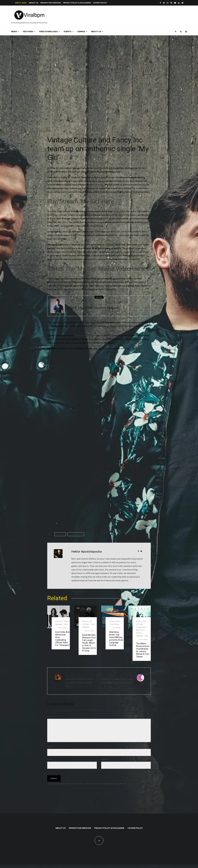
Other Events (115, 621)
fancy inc (61, 534)
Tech (146, 636)
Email (50, 763)
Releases (65, 132)
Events (68, 32)
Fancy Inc (99, 185)
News (14, 32)
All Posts (51, 132)
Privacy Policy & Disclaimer (77, 3)
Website (104, 763)
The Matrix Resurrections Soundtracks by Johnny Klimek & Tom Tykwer (143, 650)
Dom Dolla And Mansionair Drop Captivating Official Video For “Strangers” (63, 639)
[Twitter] (164, 3)
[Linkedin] (179, 3)
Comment (52, 717)
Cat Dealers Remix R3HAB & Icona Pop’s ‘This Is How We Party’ (81, 681)
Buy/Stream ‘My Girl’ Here (81, 202)
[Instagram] (168, 3)
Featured (28, 32)
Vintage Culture (76, 534)
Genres (81, 32)
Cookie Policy (100, 3)
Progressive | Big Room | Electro (141, 630)
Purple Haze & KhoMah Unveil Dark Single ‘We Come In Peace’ (117, 679)
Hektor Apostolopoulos (87, 552)
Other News (114, 624)
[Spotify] (182, 3)
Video (72, 132)
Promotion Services (51, 3)
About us (34, 3)
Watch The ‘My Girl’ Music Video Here (96, 269)
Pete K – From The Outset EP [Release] (93, 309)
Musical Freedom (83, 335)
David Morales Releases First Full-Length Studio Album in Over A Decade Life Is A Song (89, 643)
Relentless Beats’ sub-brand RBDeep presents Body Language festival (116, 639)
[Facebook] (160, 3)
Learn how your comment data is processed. (105, 787)
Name (50, 750)
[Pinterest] (171, 3)
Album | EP (87, 621)
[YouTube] (175, 3)
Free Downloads (48, 32)
